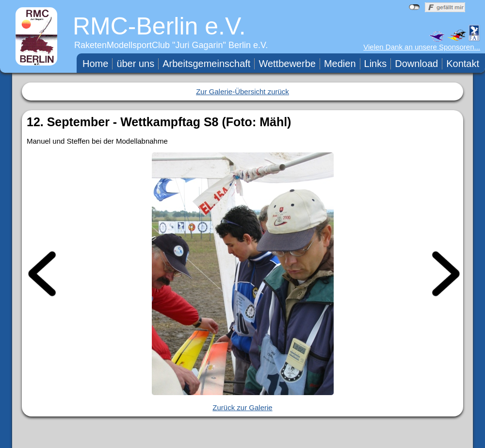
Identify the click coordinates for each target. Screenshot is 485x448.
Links (376, 64)
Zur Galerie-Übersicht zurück (242, 91)
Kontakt (463, 64)
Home (95, 64)
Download (416, 64)
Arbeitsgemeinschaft (206, 64)
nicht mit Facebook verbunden (414, 7)
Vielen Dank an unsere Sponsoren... (422, 47)
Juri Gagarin (199, 45)
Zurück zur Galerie (242, 407)
